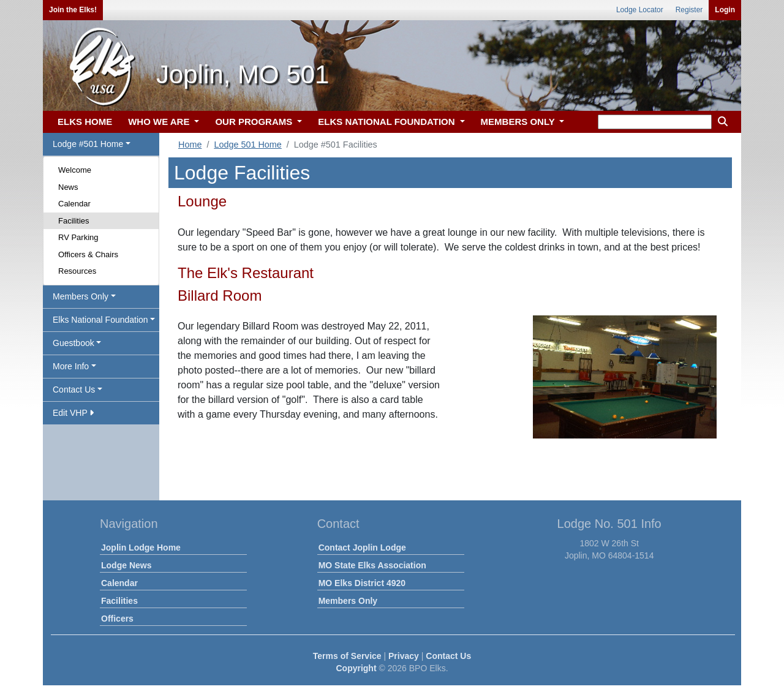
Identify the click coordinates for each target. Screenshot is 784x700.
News (68, 187)
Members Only (348, 601)
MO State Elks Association (372, 565)
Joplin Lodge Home (141, 548)
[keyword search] (655, 122)
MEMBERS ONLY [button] (519, 122)
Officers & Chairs (88, 254)
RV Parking (78, 237)
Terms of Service (347, 656)
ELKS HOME (85, 122)
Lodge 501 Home (247, 145)
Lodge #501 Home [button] (88, 144)
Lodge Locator (640, 10)
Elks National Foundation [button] (100, 320)
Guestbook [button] (73, 343)
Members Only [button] (81, 296)
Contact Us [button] (74, 390)
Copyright (356, 668)
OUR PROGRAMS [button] (255, 122)
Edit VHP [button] (73, 413)
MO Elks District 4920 (362, 583)
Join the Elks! (73, 10)
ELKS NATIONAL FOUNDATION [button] (388, 122)
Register (689, 10)
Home (190, 145)
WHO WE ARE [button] (160, 122)
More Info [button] (71, 366)
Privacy (404, 656)
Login (725, 10)
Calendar (74, 204)
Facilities (74, 221)
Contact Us (448, 656)
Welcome (75, 170)
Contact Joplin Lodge (362, 548)
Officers (117, 619)
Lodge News (126, 565)
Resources (77, 271)
